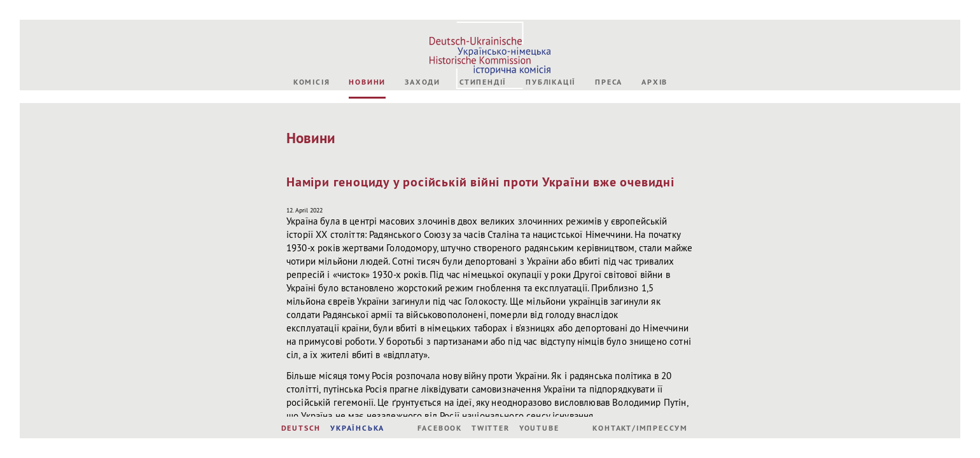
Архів (654, 82)
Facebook (440, 428)
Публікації (551, 82)
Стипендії (483, 82)
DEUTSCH (301, 428)
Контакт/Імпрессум (640, 428)
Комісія (312, 82)
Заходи (423, 82)
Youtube (539, 428)
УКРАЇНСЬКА (357, 428)
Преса (609, 82)
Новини (367, 82)
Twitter (491, 428)
